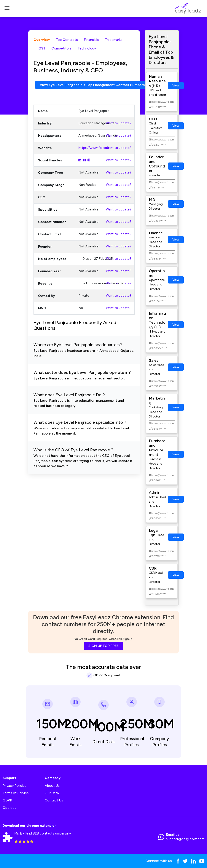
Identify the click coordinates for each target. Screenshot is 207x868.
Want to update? (119, 123)
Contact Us (54, 800)
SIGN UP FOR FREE (103, 646)
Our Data (52, 793)
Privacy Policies (14, 786)
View (176, 85)
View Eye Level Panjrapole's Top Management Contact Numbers (93, 85)
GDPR (7, 800)
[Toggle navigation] (7, 9)
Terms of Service (16, 793)
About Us (52, 786)
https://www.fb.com (94, 148)
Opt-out (9, 808)
